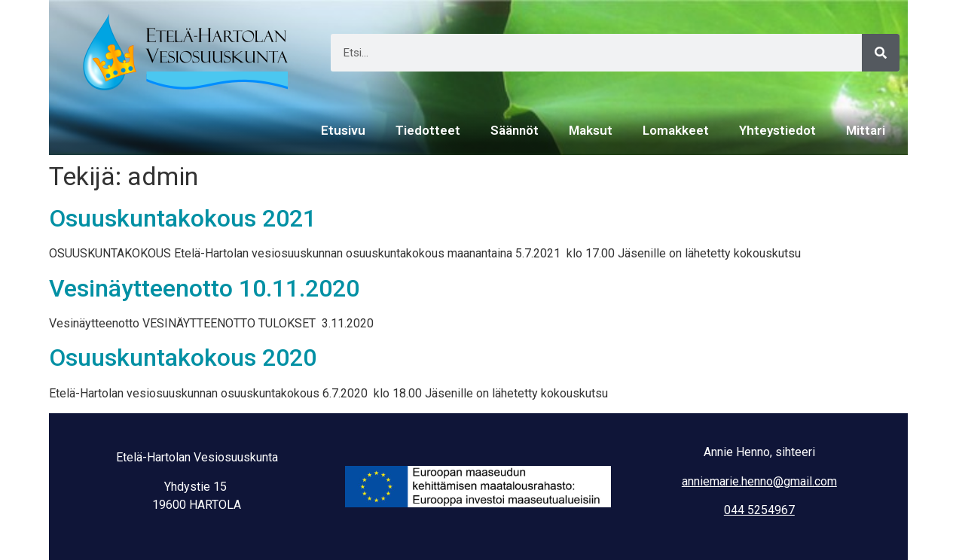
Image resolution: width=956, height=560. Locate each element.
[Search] (881, 53)
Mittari (866, 130)
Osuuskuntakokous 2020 (183, 358)
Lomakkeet (676, 130)
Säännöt (515, 130)
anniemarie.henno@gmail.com (759, 481)
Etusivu (343, 130)
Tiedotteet (428, 130)
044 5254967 (759, 510)
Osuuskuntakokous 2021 (183, 218)
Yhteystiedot (777, 130)
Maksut (591, 130)
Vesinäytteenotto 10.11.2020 (204, 288)
